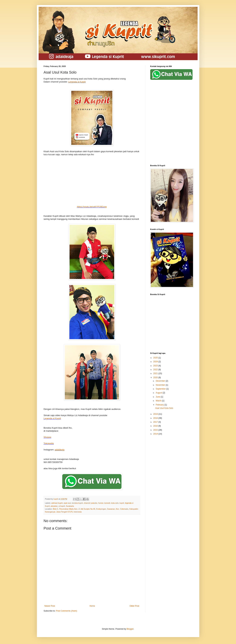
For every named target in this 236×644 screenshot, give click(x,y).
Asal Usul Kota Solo (164, 408)
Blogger (130, 629)
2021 (156, 373)
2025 (156, 358)
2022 (156, 370)
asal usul (67, 503)
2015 (156, 430)
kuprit (122, 503)
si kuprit (62, 506)
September (161, 389)
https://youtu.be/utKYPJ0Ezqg (92, 207)
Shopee (47, 437)
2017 (156, 422)
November (161, 385)
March (159, 401)
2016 (156, 426)
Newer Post (50, 606)
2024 (156, 362)
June (158, 397)
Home (92, 606)
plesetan (54, 506)
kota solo (115, 503)
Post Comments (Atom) (67, 611)
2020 (156, 378)
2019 (156, 414)
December (161, 381)
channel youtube (90, 503)
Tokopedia (49, 443)
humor (101, 503)
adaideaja (59, 450)
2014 (156, 434)
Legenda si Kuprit (77, 82)
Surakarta (70, 506)
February (160, 405)
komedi (107, 503)
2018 (156, 418)
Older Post (134, 606)
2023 (156, 366)
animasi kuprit (57, 503)
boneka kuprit (77, 503)
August (159, 393)
